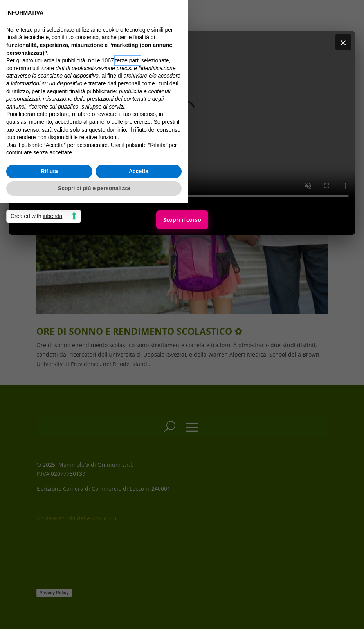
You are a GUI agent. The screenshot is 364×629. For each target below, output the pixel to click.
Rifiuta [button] (49, 171)
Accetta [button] (139, 171)
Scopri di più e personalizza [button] (94, 188)
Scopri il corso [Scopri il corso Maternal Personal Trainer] (182, 220)
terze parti (128, 60)
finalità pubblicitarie (93, 91)
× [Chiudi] (343, 42)
